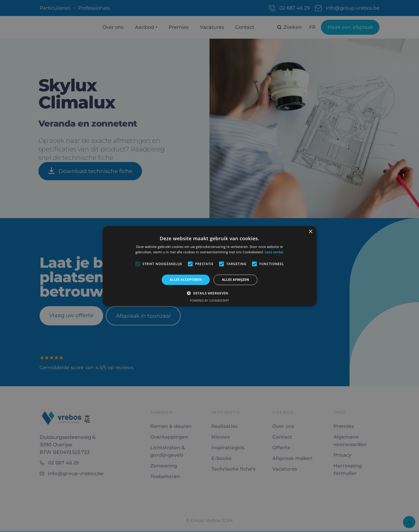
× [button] (310, 232)
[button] (209, 293)
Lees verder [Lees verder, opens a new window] (274, 252)
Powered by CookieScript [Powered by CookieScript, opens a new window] (210, 300)
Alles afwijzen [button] (235, 280)
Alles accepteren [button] (186, 280)
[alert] (210, 266)
